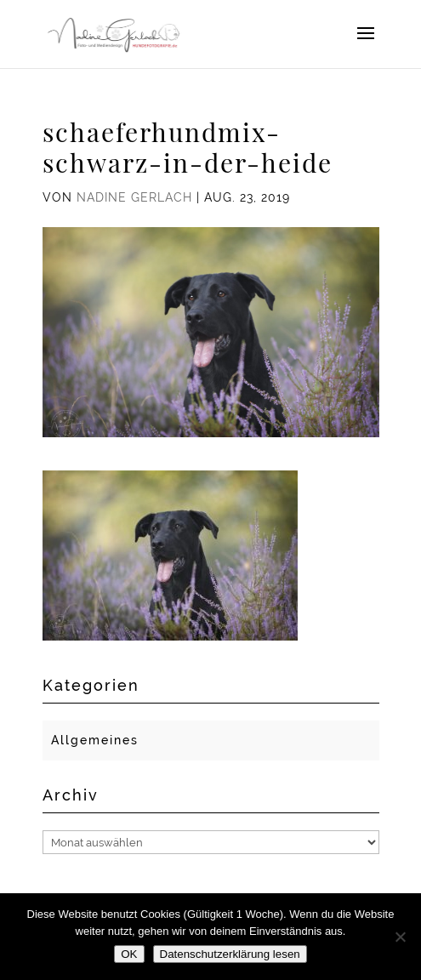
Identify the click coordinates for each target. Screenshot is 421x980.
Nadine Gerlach (134, 197)
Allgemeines (95, 740)
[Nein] (400, 937)
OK (129, 954)
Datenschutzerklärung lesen (230, 954)
